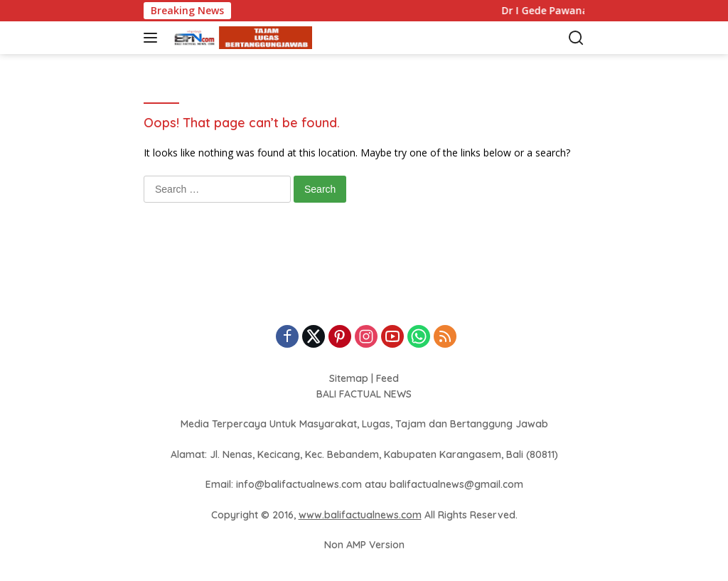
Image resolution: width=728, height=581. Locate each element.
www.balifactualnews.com (360, 515)
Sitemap (349, 378)
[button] (153, 38)
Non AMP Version (364, 545)
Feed (387, 378)
